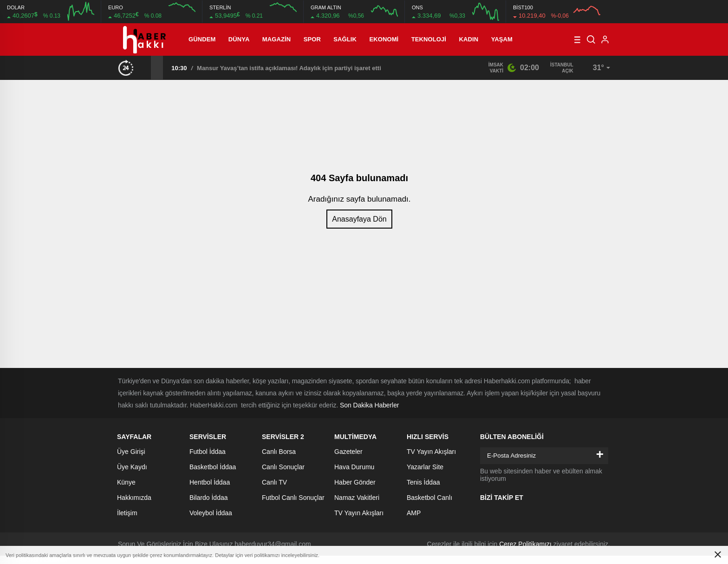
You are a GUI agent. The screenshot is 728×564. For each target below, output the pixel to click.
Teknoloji (429, 39)
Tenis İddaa (423, 482)
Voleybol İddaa (211, 513)
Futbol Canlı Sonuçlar (293, 498)
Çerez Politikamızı (525, 544)
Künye (126, 482)
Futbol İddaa (208, 452)
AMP (414, 513)
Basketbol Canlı (429, 498)
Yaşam (502, 39)
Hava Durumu (354, 467)
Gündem (202, 39)
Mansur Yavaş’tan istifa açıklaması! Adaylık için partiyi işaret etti (289, 68)
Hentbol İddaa (210, 482)
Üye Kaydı (132, 467)
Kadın (469, 39)
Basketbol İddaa (213, 467)
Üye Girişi (131, 452)
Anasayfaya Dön (359, 219)
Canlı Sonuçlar (283, 467)
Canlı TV (274, 482)
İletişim (127, 513)
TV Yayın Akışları (359, 513)
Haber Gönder (355, 482)
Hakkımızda (134, 498)
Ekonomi (384, 39)
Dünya (239, 39)
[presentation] (145, 67)
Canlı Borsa (279, 452)
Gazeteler (348, 452)
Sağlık (345, 39)
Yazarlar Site (425, 467)
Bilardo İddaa (209, 498)
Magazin (276, 39)
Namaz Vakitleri (357, 498)
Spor (312, 39)
